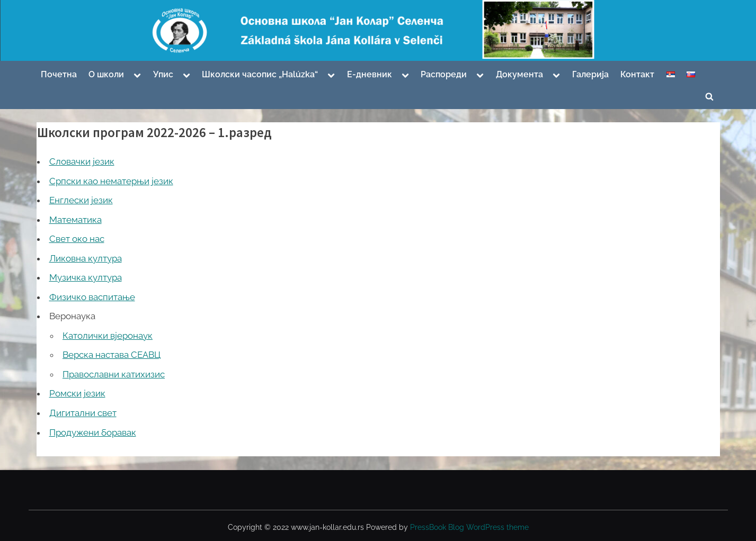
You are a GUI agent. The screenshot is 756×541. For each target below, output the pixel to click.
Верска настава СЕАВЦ (112, 355)
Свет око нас (77, 239)
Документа (519, 74)
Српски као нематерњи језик (111, 181)
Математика (75, 220)
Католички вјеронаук (108, 336)
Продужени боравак (93, 432)
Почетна (59, 74)
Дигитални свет (83, 413)
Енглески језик (81, 200)
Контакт (637, 74)
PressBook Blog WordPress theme (469, 527)
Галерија (590, 74)
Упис (163, 74)
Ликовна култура (86, 258)
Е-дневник (370, 74)
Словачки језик (82, 161)
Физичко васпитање (92, 297)
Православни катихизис (114, 374)
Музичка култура (86, 277)
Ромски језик (77, 393)
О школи (106, 74)
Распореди (444, 74)
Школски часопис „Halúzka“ (260, 74)
